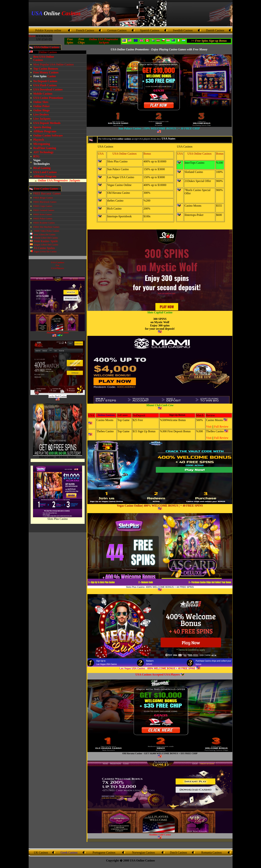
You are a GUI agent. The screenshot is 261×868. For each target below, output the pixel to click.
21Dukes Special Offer (198, 181)
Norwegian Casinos (144, 853)
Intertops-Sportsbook (120, 216)
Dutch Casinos (179, 853)
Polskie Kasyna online (48, 30)
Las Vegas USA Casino (121, 177)
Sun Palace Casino (118, 169)
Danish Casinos (215, 30)
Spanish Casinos (150, 30)
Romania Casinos (212, 853)
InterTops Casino (194, 163)
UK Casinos (41, 853)
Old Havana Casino (119, 193)
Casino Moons (193, 206)
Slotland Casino (194, 172)
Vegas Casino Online (119, 185)
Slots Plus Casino (57, 519)
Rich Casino (114, 209)
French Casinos (85, 30)
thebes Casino (115, 201)
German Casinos (117, 30)
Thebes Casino (105, 431)
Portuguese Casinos (104, 853)
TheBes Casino (215, 431)
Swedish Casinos (183, 30)
